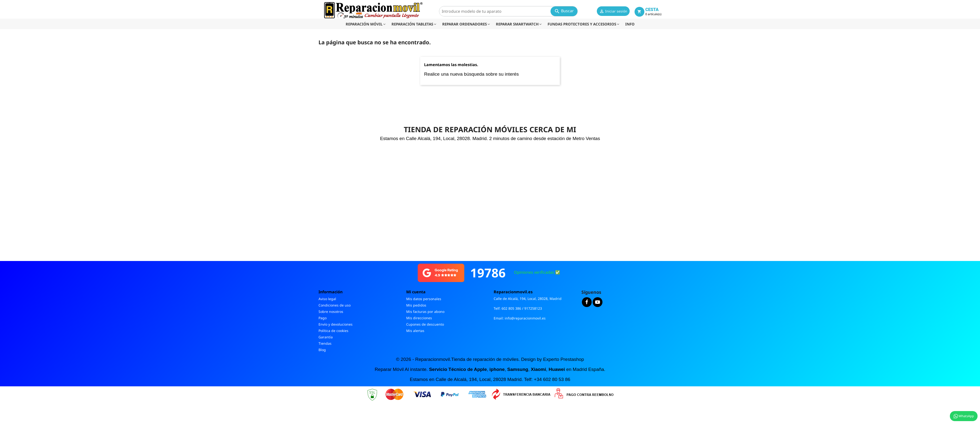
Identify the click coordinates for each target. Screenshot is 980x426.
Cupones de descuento (425, 324)
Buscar (564, 11)
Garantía (326, 337)
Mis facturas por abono (425, 312)
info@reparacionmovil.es (525, 318)
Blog (322, 350)
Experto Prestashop (564, 359)
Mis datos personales (424, 299)
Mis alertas (415, 331)
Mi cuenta (416, 292)
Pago (323, 318)
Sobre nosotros (331, 312)
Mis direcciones (419, 318)
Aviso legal (327, 299)
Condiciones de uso (335, 305)
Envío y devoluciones (336, 324)
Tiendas (325, 343)
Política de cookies (333, 331)
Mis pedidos (416, 305)
